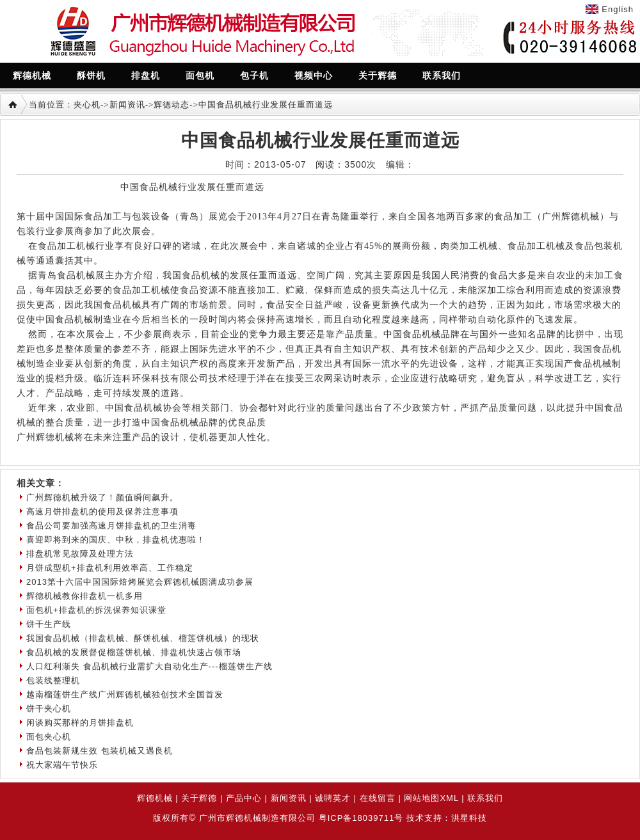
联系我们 (485, 798)
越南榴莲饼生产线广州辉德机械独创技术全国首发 (125, 694)
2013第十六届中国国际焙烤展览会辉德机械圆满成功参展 (140, 582)
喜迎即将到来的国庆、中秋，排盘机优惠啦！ (116, 540)
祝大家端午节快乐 (62, 765)
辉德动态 (172, 105)
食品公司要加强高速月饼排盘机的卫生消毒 (111, 526)
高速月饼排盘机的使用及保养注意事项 (102, 511)
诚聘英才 (333, 798)
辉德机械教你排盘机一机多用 (84, 596)
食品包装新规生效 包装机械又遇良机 (100, 751)
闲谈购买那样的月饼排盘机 (80, 723)
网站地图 (422, 798)
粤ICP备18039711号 (361, 818)
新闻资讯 (127, 105)
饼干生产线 (49, 624)
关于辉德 (199, 798)
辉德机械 (155, 798)
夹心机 (87, 105)
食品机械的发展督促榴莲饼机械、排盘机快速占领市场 (134, 652)
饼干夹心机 (49, 709)
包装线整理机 (53, 680)
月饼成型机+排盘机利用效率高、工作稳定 (110, 568)
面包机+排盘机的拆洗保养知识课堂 (96, 610)
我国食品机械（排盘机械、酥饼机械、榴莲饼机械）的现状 (143, 638)
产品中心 (244, 798)
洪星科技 (469, 818)
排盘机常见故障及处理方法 (80, 554)
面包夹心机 (49, 737)
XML (449, 798)
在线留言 (378, 798)
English (618, 9)
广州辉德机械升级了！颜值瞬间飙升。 (102, 497)
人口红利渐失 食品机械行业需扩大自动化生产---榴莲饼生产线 (149, 666)
